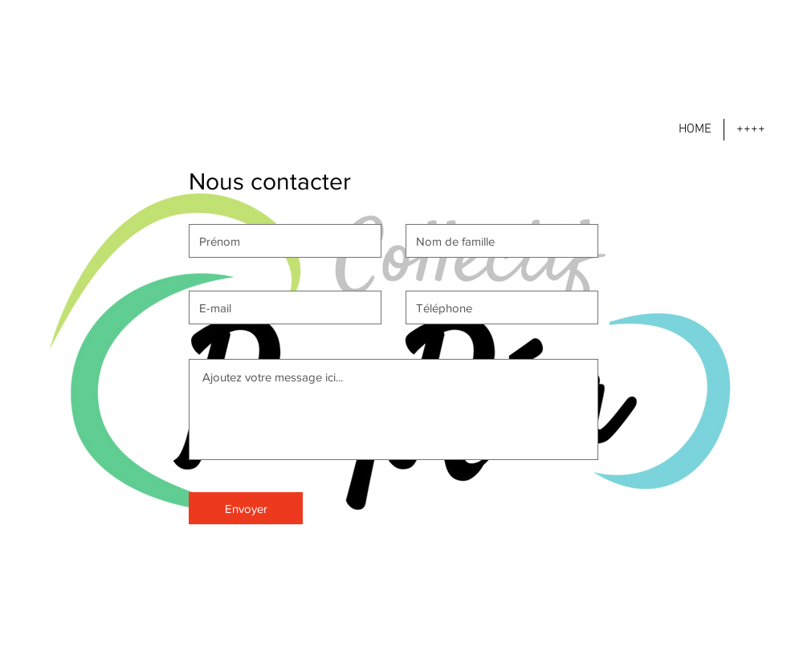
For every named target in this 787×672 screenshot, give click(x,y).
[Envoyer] (246, 508)
